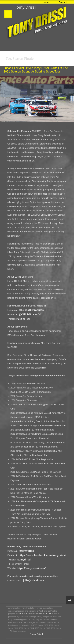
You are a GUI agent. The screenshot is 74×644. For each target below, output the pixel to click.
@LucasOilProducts (31, 310)
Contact (63, 2)
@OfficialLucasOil (30, 314)
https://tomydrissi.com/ (31, 568)
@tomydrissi (27, 551)
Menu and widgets (8, 18)
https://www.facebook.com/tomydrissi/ (43, 555)
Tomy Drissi (25, 7)
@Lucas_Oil (23, 319)
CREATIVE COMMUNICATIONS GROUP (36, 614)
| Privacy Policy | (35, 634)
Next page (70, 600)
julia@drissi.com (34, 580)
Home (45, 2)
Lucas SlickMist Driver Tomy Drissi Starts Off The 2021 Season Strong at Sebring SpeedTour (36, 70)
